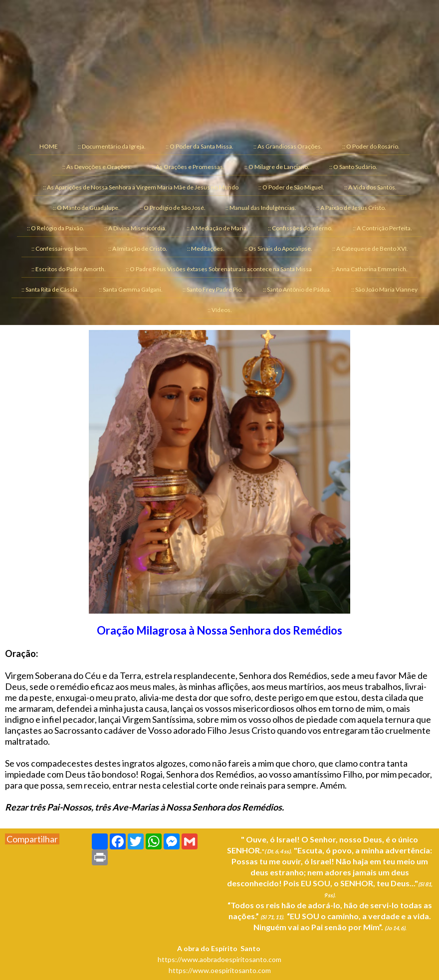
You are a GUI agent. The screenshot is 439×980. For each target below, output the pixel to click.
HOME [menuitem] (49, 146)
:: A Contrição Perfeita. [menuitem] (382, 228)
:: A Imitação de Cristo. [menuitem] (138, 248)
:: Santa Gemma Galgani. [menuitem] (131, 289)
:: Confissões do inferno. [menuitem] (300, 228)
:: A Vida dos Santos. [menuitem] (370, 187)
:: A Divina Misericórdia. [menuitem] (135, 228)
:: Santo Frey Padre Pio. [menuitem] (213, 289)
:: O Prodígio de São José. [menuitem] (173, 208)
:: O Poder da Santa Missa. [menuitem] (200, 146)
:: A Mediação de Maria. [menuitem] (217, 228)
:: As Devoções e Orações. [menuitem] (97, 167)
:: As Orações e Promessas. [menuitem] (188, 167)
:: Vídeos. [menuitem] (220, 310)
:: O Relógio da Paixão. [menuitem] (56, 228)
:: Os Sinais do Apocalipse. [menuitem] (278, 248)
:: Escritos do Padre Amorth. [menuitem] (69, 269)
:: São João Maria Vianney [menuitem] (384, 289)
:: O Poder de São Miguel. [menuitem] (291, 187)
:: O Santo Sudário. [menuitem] (353, 167)
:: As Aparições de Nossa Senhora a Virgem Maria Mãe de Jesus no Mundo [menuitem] (141, 187)
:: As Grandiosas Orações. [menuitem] (288, 146)
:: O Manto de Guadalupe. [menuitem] (86, 208)
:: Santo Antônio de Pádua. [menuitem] (297, 289)
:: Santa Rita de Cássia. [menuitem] (50, 289)
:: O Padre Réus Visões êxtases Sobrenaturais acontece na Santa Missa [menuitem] (219, 269)
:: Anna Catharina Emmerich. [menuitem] (370, 269)
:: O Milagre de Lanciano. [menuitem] (277, 167)
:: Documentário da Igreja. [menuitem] (112, 146)
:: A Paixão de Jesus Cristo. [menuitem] (351, 208)
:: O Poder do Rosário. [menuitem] (371, 146)
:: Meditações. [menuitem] (206, 248)
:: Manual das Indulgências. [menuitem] (261, 208)
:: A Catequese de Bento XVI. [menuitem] (370, 248)
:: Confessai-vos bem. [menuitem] (60, 248)
